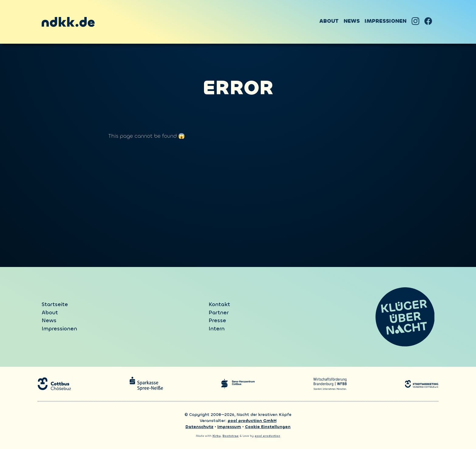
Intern (217, 329)
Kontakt (219, 304)
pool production (267, 436)
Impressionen (386, 21)
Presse (217, 321)
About (329, 21)
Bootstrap (231, 436)
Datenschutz (199, 427)
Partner (219, 313)
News (352, 21)
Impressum (229, 427)
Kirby (217, 436)
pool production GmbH (252, 421)
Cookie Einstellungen (268, 427)
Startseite (55, 304)
